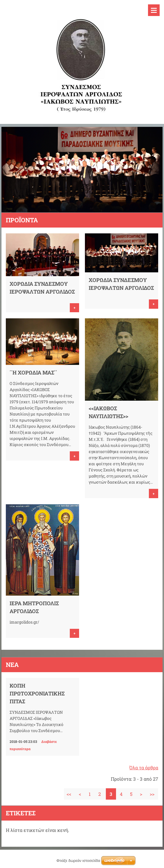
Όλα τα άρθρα (144, 767)
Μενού (154, 10)
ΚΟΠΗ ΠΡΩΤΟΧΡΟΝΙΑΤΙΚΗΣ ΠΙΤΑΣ (37, 693)
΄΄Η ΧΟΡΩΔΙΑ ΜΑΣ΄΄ (33, 372)
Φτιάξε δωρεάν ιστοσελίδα (78, 861)
